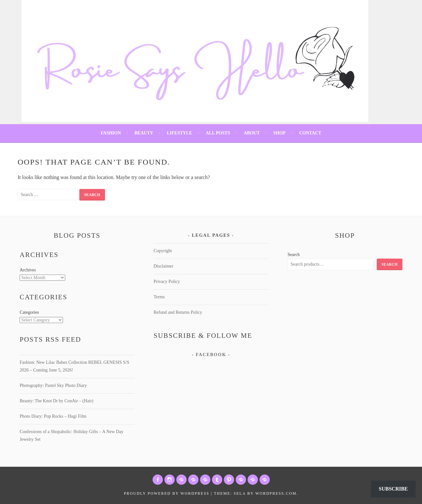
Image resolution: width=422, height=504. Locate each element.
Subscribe (393, 489)
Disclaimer (163, 266)
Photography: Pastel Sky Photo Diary (53, 385)
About (252, 133)
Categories (29, 312)
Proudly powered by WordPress (167, 493)
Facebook (211, 355)
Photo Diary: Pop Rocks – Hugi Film (53, 416)
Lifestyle (179, 133)
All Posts (218, 133)
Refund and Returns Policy (178, 312)
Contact (310, 133)
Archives (28, 270)
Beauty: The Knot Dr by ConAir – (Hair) (57, 401)
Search (294, 255)
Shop (279, 133)
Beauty (144, 133)
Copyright (163, 251)
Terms (159, 297)
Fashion (111, 133)
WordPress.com (276, 493)
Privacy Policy (167, 282)
